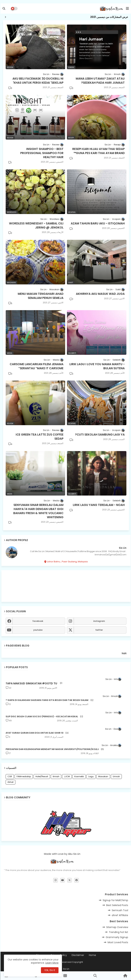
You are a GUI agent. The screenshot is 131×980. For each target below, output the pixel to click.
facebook (37, 621)
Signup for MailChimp (115, 900)
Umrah (116, 776)
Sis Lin (122, 548)
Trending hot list (118, 932)
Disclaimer (77, 955)
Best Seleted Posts (117, 905)
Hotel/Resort (41, 776)
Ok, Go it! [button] (49, 970)
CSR (9, 776)
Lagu (90, 776)
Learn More (51, 963)
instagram (99, 621)
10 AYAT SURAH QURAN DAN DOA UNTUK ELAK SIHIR (34, 733)
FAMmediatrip (23, 776)
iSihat (10, 782)
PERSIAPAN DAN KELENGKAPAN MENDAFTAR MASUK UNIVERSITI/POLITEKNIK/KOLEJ (52, 749)
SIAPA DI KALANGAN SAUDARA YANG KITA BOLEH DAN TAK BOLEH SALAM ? (46, 700)
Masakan (103, 776)
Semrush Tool (119, 910)
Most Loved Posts (117, 942)
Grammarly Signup (116, 937)
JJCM (66, 776)
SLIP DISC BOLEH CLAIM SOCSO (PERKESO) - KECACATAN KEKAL (41, 717)
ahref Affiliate (119, 915)
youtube (37, 630)
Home (92, 955)
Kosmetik (79, 776)
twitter (99, 630)
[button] (3, 9)
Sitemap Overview (117, 927)
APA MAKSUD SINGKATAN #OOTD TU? (31, 683)
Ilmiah (56, 776)
